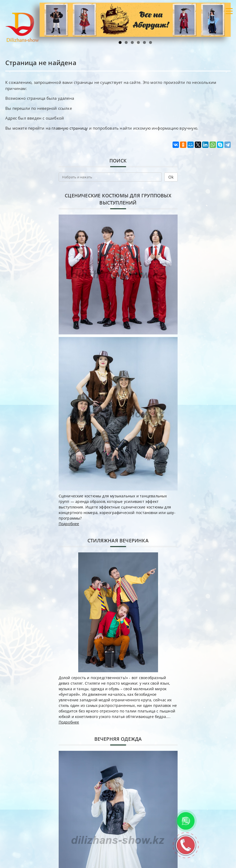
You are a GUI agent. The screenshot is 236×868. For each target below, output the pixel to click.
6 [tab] (151, 42)
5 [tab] (144, 42)
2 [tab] (126, 42)
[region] (135, 20)
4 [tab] (138, 42)
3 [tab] (132, 42)
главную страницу (70, 128)
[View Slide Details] (135, 20)
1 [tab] (120, 42)
